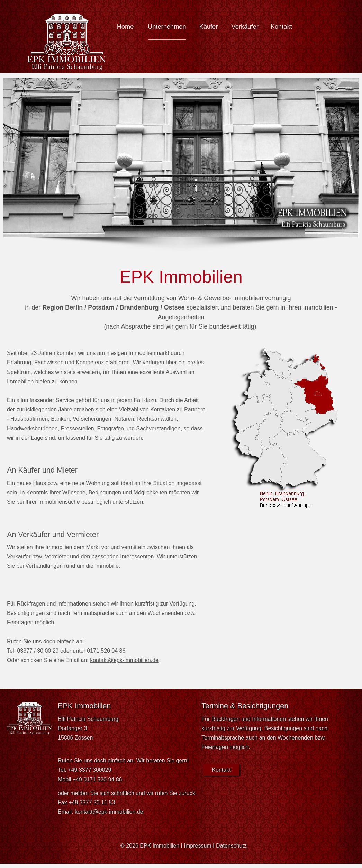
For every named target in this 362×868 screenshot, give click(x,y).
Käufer (209, 26)
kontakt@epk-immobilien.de (124, 660)
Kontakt (281, 26)
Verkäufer (245, 26)
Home (125, 26)
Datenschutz (231, 846)
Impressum (198, 846)
